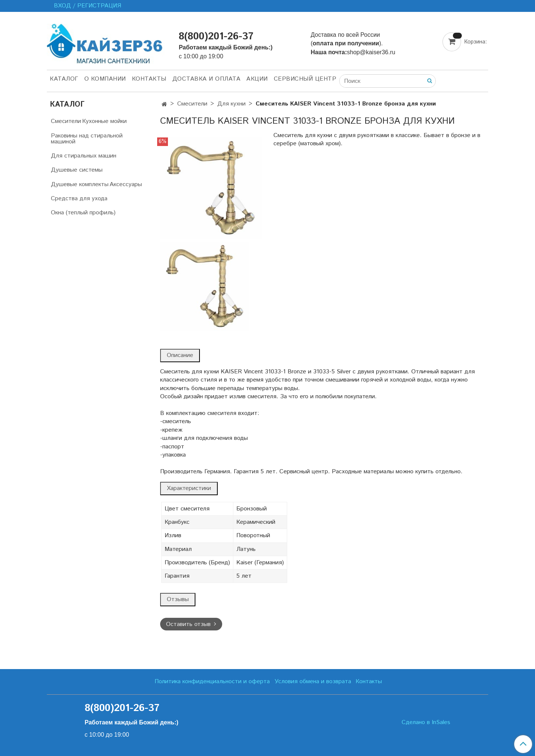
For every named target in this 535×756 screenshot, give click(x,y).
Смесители (192, 104)
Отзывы (178, 599)
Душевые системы (77, 170)
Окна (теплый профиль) (83, 213)
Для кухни (231, 104)
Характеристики (189, 488)
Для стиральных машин (84, 156)
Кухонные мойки (104, 121)
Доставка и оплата (207, 79)
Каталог (64, 79)
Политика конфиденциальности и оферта (212, 682)
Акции (257, 79)
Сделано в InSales (426, 723)
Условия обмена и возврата (313, 682)
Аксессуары (126, 184)
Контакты (149, 79)
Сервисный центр (305, 79)
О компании (105, 79)
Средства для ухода (79, 199)
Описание (180, 355)
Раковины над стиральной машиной (87, 139)
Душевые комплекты (80, 184)
